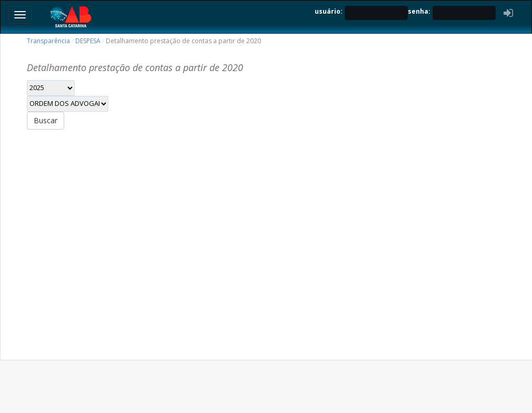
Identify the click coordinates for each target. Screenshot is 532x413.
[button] (508, 13)
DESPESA (88, 41)
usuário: (329, 11)
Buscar (46, 120)
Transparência (48, 41)
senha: (419, 11)
